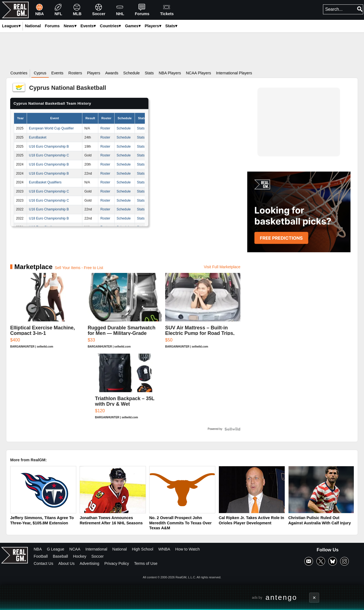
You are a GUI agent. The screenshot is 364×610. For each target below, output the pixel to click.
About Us (66, 563)
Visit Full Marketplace (222, 267)
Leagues (11, 26)
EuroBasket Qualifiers (45, 182)
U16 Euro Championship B (49, 147)
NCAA (75, 549)
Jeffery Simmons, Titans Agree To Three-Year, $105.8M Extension (42, 520)
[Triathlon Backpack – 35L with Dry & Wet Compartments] (125, 389)
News (70, 26)
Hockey (80, 556)
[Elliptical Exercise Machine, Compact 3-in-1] (48, 313)
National (120, 549)
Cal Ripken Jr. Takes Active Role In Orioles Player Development (251, 520)
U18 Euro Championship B (49, 173)
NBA (38, 549)
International (96, 549)
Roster (105, 128)
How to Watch (188, 549)
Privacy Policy (117, 563)
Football (41, 556)
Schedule (123, 128)
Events (88, 26)
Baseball (60, 556)
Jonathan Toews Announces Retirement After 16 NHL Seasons (111, 520)
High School (143, 549)
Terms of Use (146, 563)
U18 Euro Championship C (49, 155)
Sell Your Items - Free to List (79, 268)
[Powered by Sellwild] (232, 429)
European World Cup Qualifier (51, 128)
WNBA (164, 549)
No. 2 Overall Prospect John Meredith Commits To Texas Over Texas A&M (180, 523)
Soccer (98, 556)
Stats (171, 26)
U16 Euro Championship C (49, 200)
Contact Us (43, 563)
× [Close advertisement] (314, 598)
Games (133, 26)
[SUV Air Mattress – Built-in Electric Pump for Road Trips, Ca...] (203, 313)
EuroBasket (38, 137)
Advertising (89, 563)
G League (55, 549)
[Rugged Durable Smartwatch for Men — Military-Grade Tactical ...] (125, 313)
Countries (110, 26)
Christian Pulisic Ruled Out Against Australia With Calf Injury (320, 520)
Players (153, 26)
